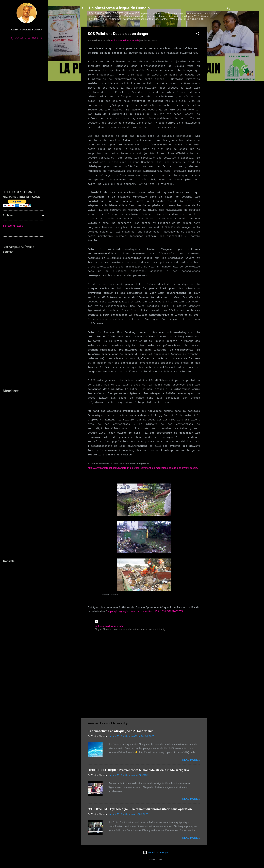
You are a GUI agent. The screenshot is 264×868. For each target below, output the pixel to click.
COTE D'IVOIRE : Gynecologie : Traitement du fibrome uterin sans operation (140, 809)
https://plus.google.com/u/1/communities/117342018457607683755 (145, 611)
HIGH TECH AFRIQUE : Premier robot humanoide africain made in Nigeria (138, 770)
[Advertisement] (220, 77)
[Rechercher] (229, 9)
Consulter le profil (27, 38)
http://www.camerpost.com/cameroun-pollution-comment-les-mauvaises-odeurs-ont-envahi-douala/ (143, 468)
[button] (198, 34)
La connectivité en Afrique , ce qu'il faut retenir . (121, 731)
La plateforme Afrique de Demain (119, 8)
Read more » (191, 760)
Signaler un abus (13, 226)
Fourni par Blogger (156, 852)
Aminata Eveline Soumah (27, 30)
